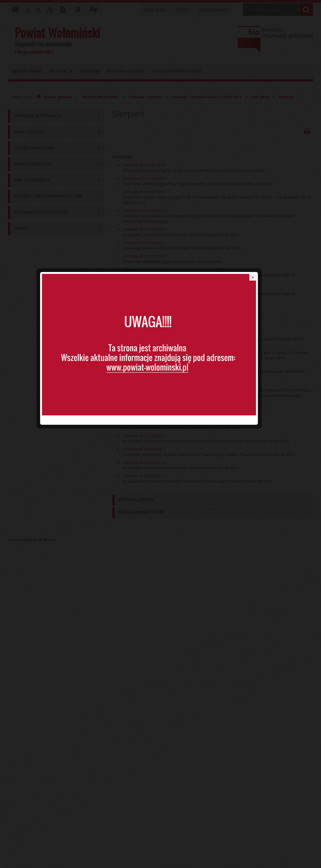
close (264, 324)
